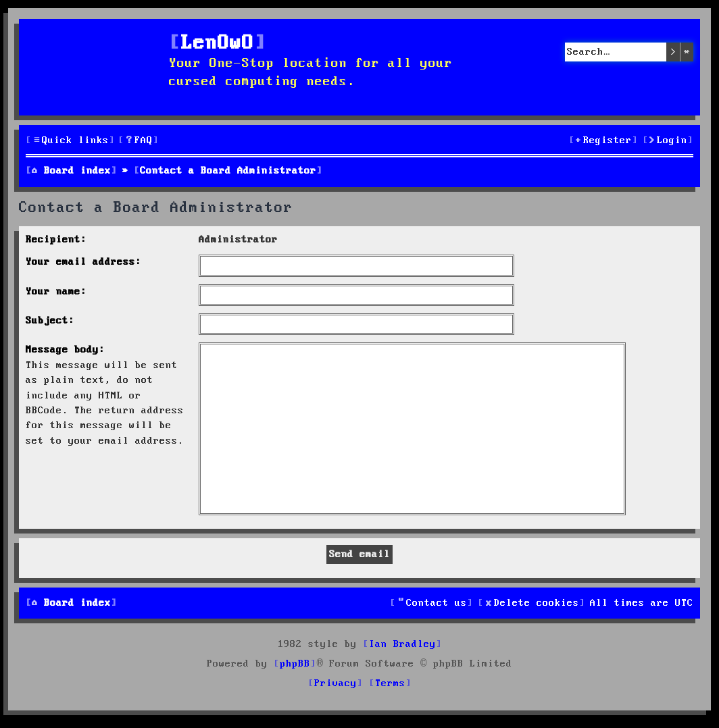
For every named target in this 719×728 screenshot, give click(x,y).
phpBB (295, 664)
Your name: (56, 292)
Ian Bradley (402, 644)
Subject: (50, 321)
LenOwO (218, 44)
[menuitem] (139, 141)
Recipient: (56, 240)
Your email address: (83, 262)
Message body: (65, 350)
